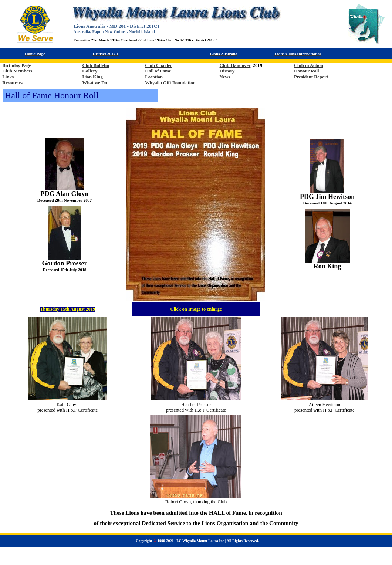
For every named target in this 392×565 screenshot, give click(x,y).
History (227, 71)
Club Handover (235, 65)
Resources (12, 83)
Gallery (90, 71)
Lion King (93, 77)
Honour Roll (307, 71)
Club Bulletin (96, 65)
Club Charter (158, 65)
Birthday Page (17, 65)
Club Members (17, 71)
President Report (311, 77)
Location (154, 77)
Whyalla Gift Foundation (170, 83)
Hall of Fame (158, 71)
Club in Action (309, 65)
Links (8, 77)
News (226, 77)
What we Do (95, 83)
